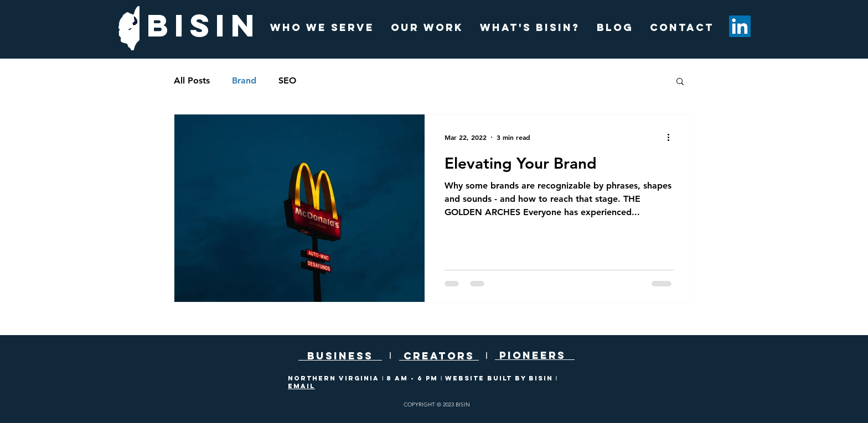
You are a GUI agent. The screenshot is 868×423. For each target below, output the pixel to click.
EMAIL (301, 386)
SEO (287, 80)
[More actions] (672, 137)
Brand (244, 80)
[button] (680, 82)
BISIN (204, 25)
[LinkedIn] (740, 26)
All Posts (192, 80)
